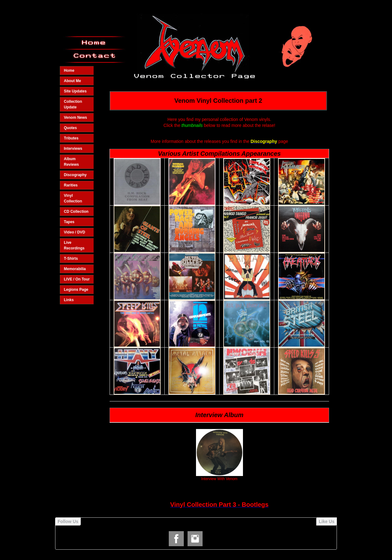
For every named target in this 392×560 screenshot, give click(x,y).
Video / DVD (75, 232)
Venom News (75, 118)
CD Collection (76, 212)
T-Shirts (71, 259)
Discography (75, 175)
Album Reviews (71, 162)
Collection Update (73, 104)
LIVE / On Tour (77, 279)
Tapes (69, 222)
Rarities (71, 185)
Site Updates (75, 91)
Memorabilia (75, 269)
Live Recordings (74, 245)
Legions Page (76, 290)
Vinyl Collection (73, 198)
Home (69, 71)
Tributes (71, 138)
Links (69, 300)
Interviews (73, 149)
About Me (72, 81)
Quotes (70, 128)
